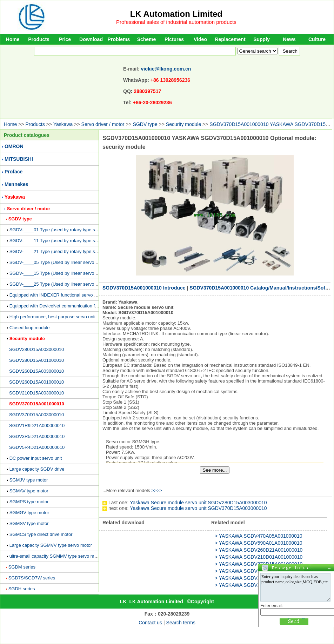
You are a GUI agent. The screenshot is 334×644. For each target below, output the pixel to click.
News (289, 39)
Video (200, 39)
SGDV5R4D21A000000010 (37, 447)
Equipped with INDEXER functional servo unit (55, 295)
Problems (119, 39)
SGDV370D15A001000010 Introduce (144, 288)
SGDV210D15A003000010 (36, 393)
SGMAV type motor (29, 491)
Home (13, 39)
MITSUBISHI (19, 159)
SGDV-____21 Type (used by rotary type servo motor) (64, 251)
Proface (14, 172)
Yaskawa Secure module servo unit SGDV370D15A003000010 (198, 508)
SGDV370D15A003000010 (36, 415)
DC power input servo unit (36, 458)
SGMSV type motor (29, 523)
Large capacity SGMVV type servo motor (51, 545)
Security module (183, 124)
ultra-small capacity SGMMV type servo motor (56, 556)
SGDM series (22, 567)
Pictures (174, 39)
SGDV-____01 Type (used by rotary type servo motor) (64, 230)
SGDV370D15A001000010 (37, 404)
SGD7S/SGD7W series (32, 578)
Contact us (150, 623)
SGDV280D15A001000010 (36, 360)
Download (91, 39)
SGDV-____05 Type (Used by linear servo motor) (59, 262)
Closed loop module (30, 328)
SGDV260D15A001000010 (36, 382)
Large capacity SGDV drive (37, 469)
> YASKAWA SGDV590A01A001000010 (258, 543)
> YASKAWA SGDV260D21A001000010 (259, 550)
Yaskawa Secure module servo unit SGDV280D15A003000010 (198, 503)
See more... (215, 470)
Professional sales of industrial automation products (176, 22)
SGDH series (22, 589)
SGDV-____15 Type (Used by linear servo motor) (59, 273)
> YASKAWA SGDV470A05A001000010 (258, 536)
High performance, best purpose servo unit (53, 317)
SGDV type (145, 124)
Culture (317, 39)
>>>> (156, 490)
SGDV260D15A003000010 (36, 371)
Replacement (230, 39)
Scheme (147, 39)
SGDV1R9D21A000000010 (37, 426)
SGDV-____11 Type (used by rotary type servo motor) (64, 241)
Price (65, 39)
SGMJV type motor (29, 480)
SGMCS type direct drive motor (41, 534)
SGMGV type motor (29, 513)
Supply (262, 39)
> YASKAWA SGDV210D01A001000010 (259, 557)
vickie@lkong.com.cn (166, 69)
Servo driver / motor (103, 124)
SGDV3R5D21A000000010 (37, 436)
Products (39, 39)
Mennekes (16, 184)
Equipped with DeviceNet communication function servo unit (70, 306)
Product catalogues (27, 135)
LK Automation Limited (176, 14)
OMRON (14, 146)
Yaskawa (63, 124)
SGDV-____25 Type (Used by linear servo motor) (59, 284)
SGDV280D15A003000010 (36, 349)
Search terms (181, 623)
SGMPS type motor (29, 502)
